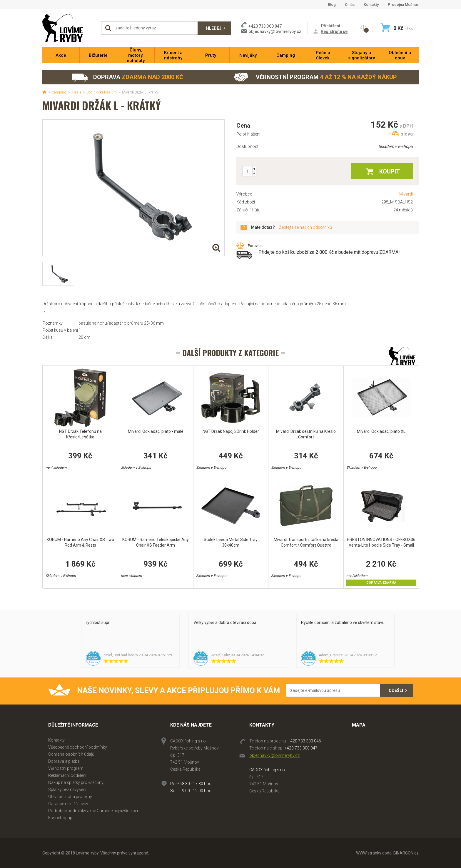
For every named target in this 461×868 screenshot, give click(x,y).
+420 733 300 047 (301, 748)
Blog (332, 5)
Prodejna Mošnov (403, 5)
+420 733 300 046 (304, 741)
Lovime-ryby (69, 28)
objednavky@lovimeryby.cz (275, 31)
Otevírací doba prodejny (70, 797)
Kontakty (371, 5)
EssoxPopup (60, 818)
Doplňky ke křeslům (102, 92)
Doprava (127, 77)
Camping (59, 92)
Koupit (390, 171)
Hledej (214, 28)
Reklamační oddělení (67, 775)
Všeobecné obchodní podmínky (78, 747)
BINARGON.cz (406, 853)
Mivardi (406, 194)
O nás (350, 5)
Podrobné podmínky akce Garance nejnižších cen (94, 811)
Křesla (76, 92)
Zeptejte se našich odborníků (305, 227)
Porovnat (255, 246)
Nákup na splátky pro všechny (76, 782)
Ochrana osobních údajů (71, 754)
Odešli (396, 690)
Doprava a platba (64, 761)
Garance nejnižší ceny (68, 804)
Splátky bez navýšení (67, 789)
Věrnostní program (315, 77)
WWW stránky (369, 853)
